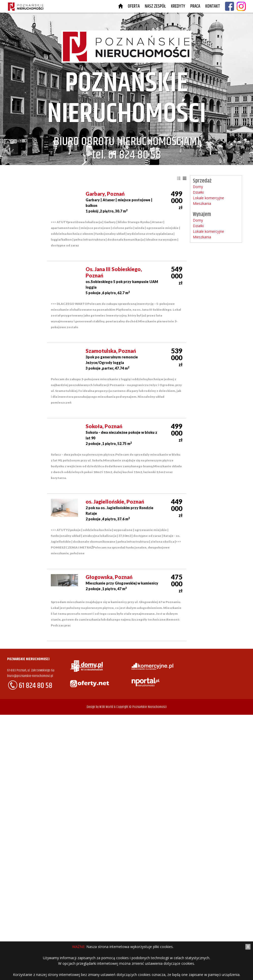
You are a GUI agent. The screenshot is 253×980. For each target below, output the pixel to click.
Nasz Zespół (155, 6)
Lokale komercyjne (208, 198)
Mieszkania (202, 203)
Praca (195, 6)
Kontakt (213, 6)
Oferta (134, 6)
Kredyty (178, 6)
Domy (198, 187)
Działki (198, 192)
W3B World (106, 707)
